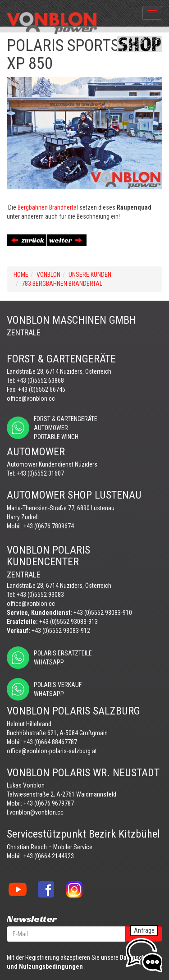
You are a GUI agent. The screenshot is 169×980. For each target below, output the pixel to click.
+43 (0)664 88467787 (50, 742)
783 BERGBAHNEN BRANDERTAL (62, 284)
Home (21, 275)
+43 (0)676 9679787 (49, 803)
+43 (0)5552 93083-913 (69, 622)
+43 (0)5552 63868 (40, 380)
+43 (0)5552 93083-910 (103, 613)
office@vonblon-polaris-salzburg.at (52, 751)
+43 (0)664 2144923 (49, 856)
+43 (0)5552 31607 (40, 473)
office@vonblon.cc (31, 398)
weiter (66, 240)
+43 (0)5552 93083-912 (61, 631)
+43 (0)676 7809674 (49, 526)
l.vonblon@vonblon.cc (35, 812)
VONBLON (48, 275)
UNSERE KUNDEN (90, 275)
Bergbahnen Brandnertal (48, 207)
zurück (28, 240)
